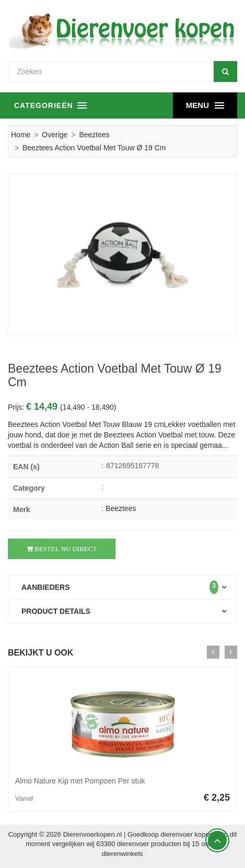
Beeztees (94, 135)
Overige (55, 135)
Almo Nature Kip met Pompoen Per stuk (80, 781)
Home (21, 135)
